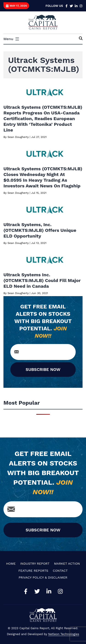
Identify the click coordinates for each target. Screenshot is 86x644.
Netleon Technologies (64, 634)
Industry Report (35, 564)
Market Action (67, 564)
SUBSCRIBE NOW (43, 369)
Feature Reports (33, 571)
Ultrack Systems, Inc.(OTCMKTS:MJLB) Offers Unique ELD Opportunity (40, 230)
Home (11, 564)
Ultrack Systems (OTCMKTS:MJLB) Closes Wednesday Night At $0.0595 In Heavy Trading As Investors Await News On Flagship (43, 177)
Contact (60, 571)
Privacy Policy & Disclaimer (43, 577)
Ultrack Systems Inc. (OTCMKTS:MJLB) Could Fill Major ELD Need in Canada (42, 280)
